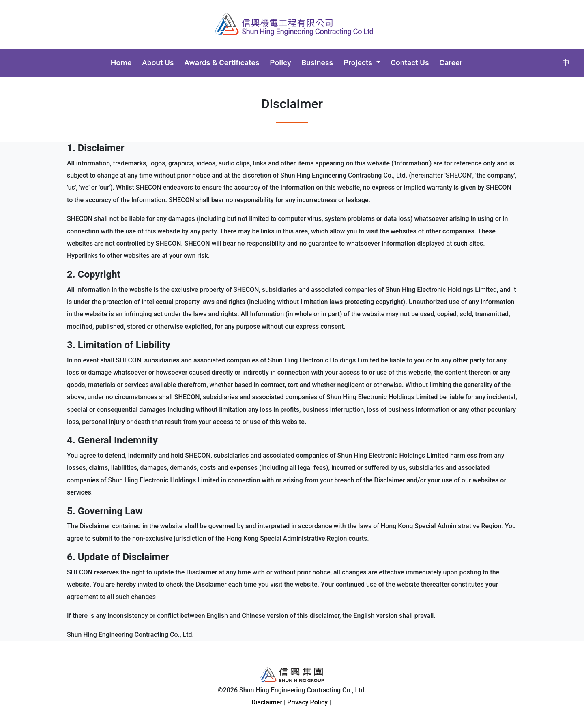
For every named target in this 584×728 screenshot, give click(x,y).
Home (121, 63)
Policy (280, 63)
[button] (362, 63)
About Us (158, 63)
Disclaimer (267, 702)
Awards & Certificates (222, 63)
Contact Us (410, 63)
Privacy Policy (307, 702)
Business (317, 63)
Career (451, 63)
